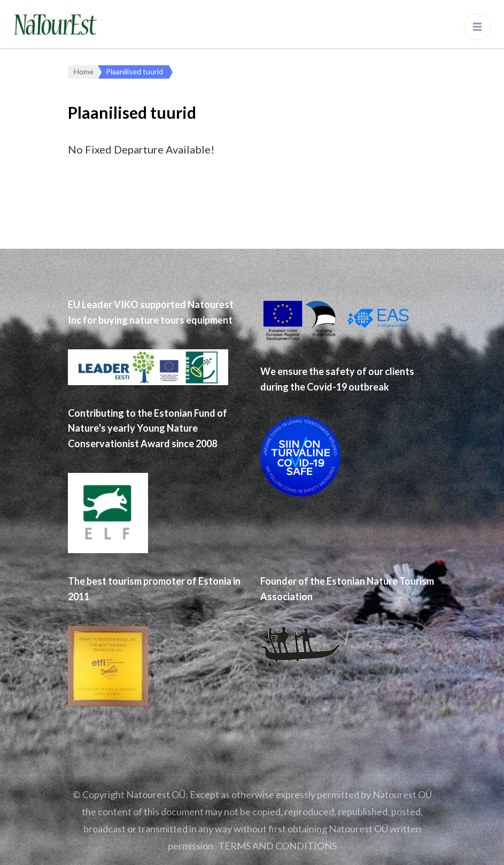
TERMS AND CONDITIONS (277, 846)
